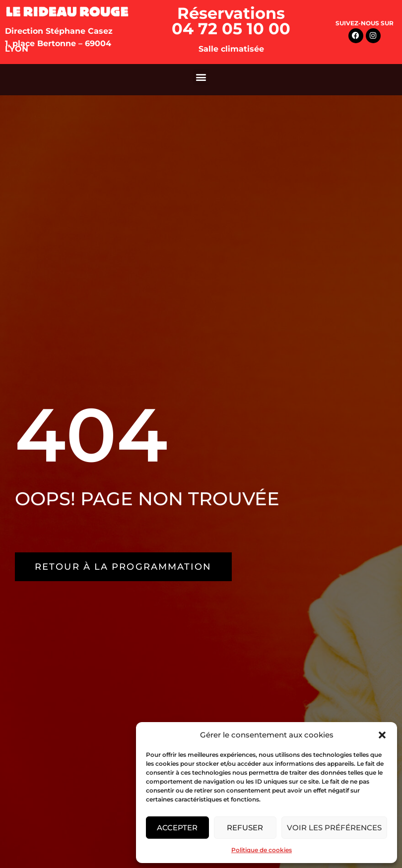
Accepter (177, 828)
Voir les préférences (334, 828)
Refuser (245, 828)
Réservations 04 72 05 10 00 (231, 21)
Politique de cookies (262, 850)
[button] (382, 735)
